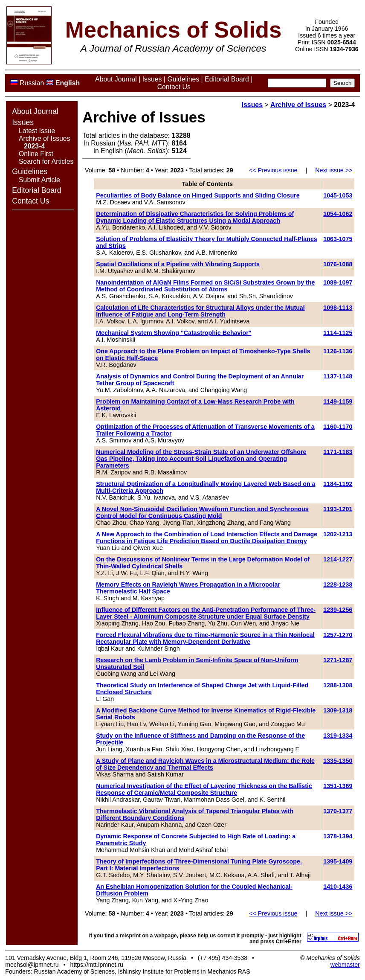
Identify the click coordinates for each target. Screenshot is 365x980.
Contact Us (174, 87)
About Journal (116, 79)
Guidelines (183, 79)
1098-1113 (338, 308)
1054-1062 (338, 214)
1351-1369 (338, 786)
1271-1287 (338, 660)
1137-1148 (338, 376)
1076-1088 (338, 264)
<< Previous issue (273, 170)
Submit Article (39, 180)
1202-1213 (338, 534)
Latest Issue (37, 131)
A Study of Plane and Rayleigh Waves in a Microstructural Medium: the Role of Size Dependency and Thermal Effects (205, 764)
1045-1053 (338, 195)
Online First (36, 154)
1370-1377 (338, 811)
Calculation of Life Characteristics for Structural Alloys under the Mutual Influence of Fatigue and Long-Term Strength (200, 311)
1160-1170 (338, 427)
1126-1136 (338, 351)
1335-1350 (338, 761)
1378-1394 (338, 836)
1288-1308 (338, 685)
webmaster (345, 965)
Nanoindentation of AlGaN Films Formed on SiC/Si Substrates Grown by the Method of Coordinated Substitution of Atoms (205, 286)
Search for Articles (46, 161)
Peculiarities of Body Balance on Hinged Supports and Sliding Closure (198, 195)
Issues (152, 79)
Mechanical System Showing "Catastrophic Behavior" (174, 333)
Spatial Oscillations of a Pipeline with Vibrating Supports (178, 264)
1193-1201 (338, 509)
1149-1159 (338, 401)
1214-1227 (338, 559)
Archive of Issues (45, 138)
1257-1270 (338, 635)
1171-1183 (338, 452)
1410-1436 (338, 887)
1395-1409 (338, 861)
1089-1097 (338, 282)
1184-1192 (338, 484)
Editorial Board (227, 79)
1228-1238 (338, 585)
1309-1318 (338, 710)
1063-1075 (338, 239)
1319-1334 (338, 736)
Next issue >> (334, 170)
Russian (32, 83)
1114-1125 (338, 333)
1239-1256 (338, 610)
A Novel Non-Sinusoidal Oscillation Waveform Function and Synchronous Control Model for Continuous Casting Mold (202, 512)
